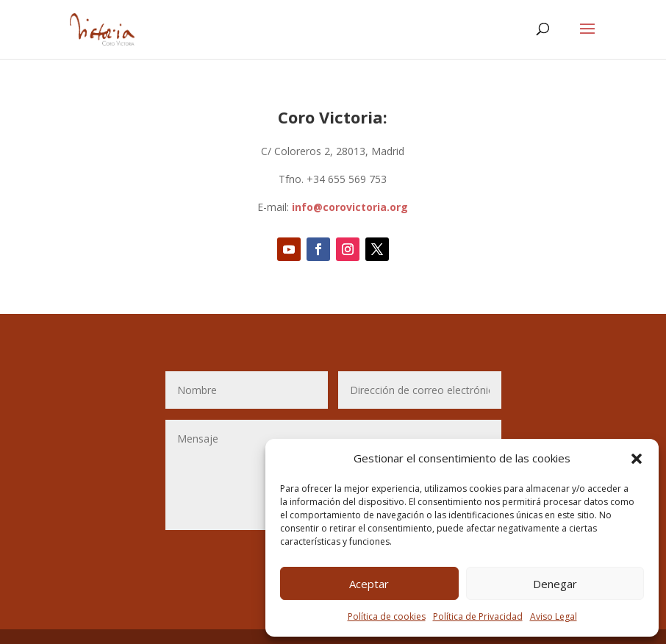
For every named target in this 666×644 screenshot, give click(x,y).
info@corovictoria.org (350, 207)
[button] (637, 459)
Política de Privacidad (478, 616)
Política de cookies (387, 616)
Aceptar (369, 584)
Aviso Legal (554, 616)
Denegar (555, 584)
